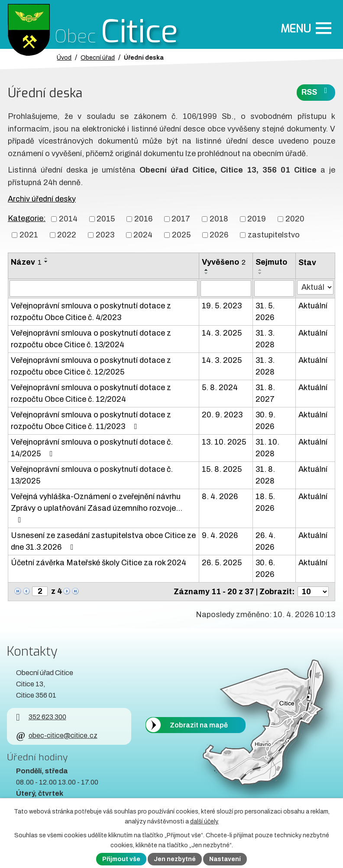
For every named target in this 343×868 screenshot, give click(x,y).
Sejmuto (271, 262)
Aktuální (313, 306)
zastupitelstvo (274, 235)
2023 (105, 235)
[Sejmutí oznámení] (274, 288)
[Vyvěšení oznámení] (226, 288)
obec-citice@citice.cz (57, 735)
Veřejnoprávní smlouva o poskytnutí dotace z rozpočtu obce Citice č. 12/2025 (91, 366)
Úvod (64, 58)
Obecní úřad (98, 58)
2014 (68, 219)
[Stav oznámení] (315, 287)
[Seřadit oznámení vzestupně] (46, 258)
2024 (143, 235)
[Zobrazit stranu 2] (40, 591)
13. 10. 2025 (224, 442)
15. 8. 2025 (222, 469)
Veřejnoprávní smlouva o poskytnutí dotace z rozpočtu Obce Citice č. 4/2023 (91, 312)
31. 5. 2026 (265, 312)
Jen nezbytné (175, 859)
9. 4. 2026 (220, 535)
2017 (181, 219)
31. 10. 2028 (267, 448)
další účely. (204, 822)
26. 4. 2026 (265, 541)
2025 (181, 235)
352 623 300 (41, 717)
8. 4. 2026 (220, 496)
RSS (316, 91)
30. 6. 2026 (265, 569)
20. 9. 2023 (222, 415)
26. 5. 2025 (222, 563)
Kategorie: (27, 218)
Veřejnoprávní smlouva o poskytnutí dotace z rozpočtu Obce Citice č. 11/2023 (91, 421)
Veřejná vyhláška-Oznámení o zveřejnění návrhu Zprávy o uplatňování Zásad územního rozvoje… (97, 508)
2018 (219, 219)
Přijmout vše (121, 859)
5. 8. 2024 (220, 388)
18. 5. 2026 (265, 502)
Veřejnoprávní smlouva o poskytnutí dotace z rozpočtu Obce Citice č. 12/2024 (91, 393)
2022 (67, 235)
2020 (295, 219)
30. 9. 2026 (265, 421)
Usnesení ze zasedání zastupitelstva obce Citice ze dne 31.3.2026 (103, 541)
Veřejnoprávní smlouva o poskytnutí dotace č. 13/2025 (92, 475)
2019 (257, 219)
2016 (143, 219)
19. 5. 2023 (222, 306)
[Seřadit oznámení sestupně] (46, 262)
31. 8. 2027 (265, 393)
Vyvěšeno (224, 262)
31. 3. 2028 (265, 339)
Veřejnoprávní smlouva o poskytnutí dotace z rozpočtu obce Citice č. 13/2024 (91, 339)
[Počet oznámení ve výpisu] (313, 592)
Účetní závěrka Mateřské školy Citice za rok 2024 (99, 563)
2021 (29, 235)
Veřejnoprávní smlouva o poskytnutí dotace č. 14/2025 (92, 448)
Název (26, 262)
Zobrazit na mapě (199, 725)
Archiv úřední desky (42, 199)
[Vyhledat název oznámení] (104, 288)
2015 (106, 219)
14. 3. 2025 (222, 333)
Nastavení (225, 859)
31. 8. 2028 (265, 475)
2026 (219, 235)
